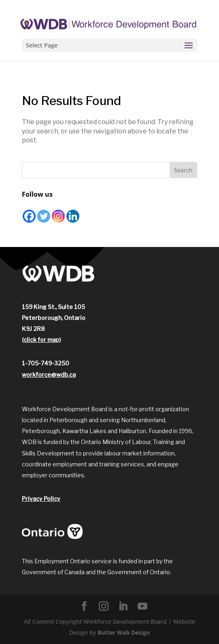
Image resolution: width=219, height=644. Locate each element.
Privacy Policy (41, 499)
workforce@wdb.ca (49, 375)
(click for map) (41, 340)
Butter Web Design (124, 632)
